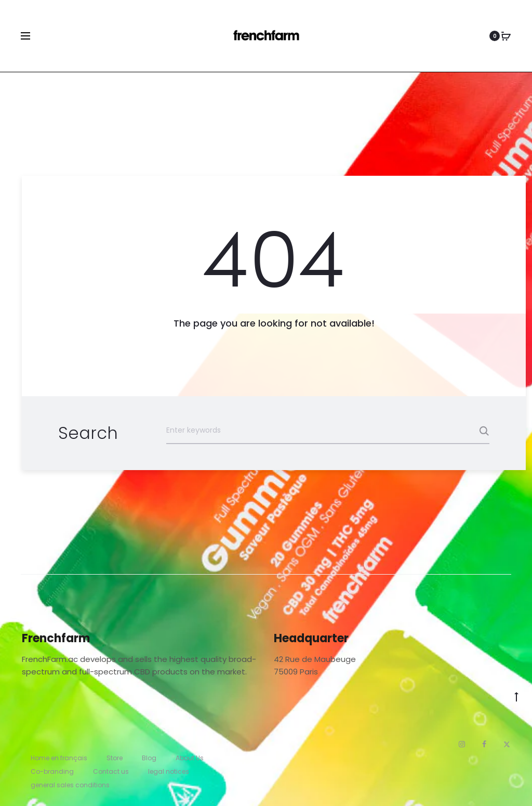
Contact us (111, 771)
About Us (190, 758)
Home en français (59, 758)
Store (115, 758)
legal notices (169, 771)
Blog (149, 758)
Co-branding (52, 771)
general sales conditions (70, 785)
